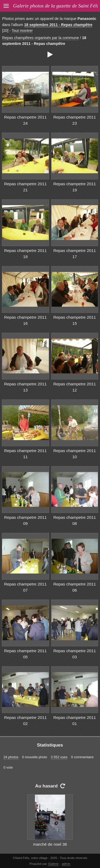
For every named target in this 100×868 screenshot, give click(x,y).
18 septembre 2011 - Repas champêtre (58, 25)
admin (66, 864)
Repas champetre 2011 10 (75, 454)
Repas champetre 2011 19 (75, 187)
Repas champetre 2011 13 (25, 387)
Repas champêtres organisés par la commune (41, 38)
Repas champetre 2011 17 (75, 254)
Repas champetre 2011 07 (25, 587)
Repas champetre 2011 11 (25, 454)
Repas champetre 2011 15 (75, 320)
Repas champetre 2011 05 (25, 654)
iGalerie (53, 864)
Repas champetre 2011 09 (25, 520)
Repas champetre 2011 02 (25, 720)
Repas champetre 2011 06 (75, 587)
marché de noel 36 (50, 844)
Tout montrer (22, 31)
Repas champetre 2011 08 (75, 520)
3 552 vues (59, 757)
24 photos (11, 757)
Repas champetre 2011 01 (75, 720)
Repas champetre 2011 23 (75, 120)
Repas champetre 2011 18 (25, 254)
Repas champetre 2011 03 (75, 654)
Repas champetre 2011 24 (25, 120)
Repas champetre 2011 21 (25, 187)
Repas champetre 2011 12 (75, 387)
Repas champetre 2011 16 (25, 320)
